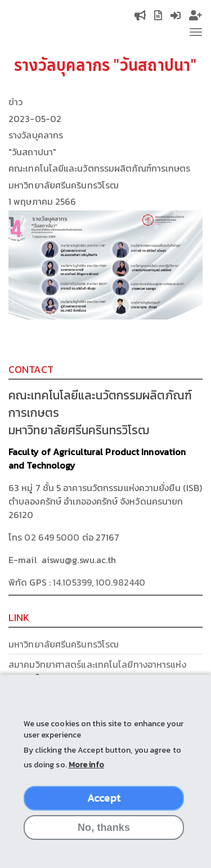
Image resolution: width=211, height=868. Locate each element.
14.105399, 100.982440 (99, 582)
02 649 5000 (52, 537)
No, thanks (104, 839)
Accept (104, 809)
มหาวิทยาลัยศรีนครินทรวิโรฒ (64, 644)
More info (86, 776)
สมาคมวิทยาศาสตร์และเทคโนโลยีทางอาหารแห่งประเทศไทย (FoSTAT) (97, 671)
